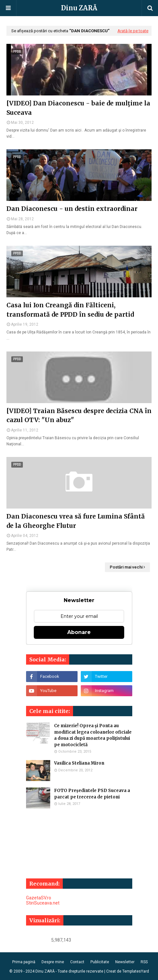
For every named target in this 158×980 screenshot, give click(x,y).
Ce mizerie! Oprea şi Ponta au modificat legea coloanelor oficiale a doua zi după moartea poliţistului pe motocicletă (93, 735)
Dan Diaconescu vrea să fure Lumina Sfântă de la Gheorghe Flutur (76, 521)
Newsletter (125, 962)
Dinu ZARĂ (79, 8)
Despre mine (53, 962)
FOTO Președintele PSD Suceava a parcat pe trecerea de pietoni (92, 794)
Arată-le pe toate (133, 31)
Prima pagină (24, 962)
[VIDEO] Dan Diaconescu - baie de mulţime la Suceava (78, 108)
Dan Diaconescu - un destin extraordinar (72, 209)
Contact (77, 962)
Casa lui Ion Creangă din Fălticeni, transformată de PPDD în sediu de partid (70, 310)
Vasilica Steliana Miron (79, 763)
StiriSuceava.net (43, 903)
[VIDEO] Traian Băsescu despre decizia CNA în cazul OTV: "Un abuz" (79, 416)
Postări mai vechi (126, 567)
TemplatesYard (136, 971)
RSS (144, 962)
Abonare (79, 632)
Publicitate (100, 962)
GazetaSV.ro (39, 898)
